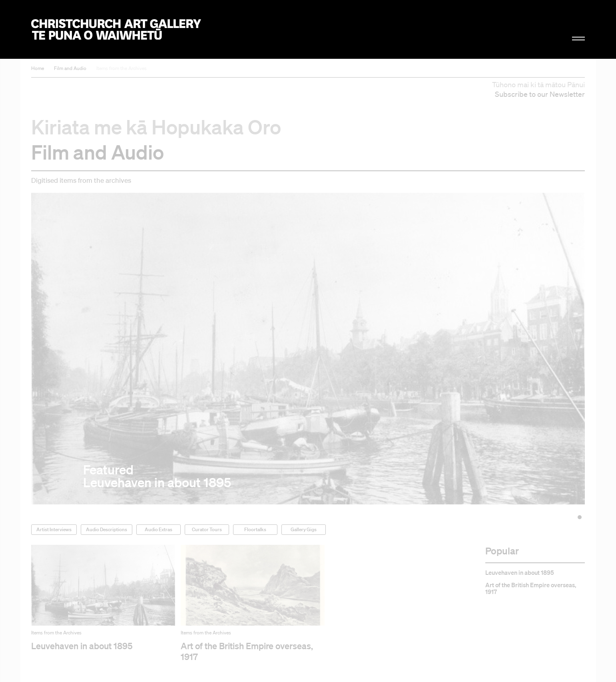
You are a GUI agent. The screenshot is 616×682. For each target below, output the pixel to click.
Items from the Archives (122, 68)
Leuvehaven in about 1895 (520, 573)
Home (38, 68)
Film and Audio (70, 68)
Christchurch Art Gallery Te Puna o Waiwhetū (116, 29)
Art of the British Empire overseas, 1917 (531, 588)
